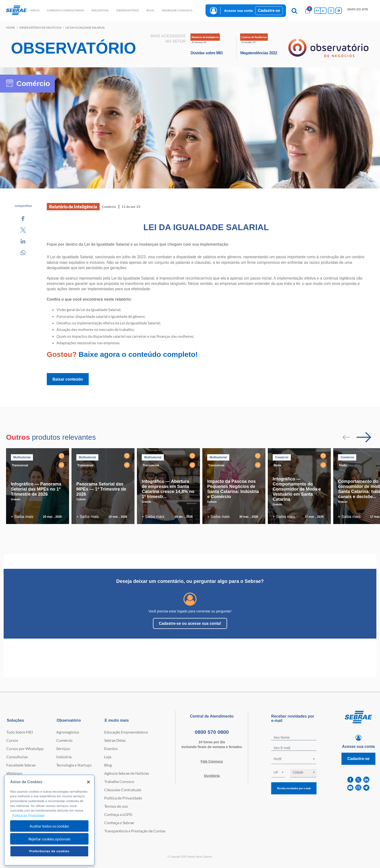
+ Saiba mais (22, 517)
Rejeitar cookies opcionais (49, 839)
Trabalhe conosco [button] (177, 10)
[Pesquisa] (294, 11)
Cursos (12, 740)
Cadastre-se (269, 11)
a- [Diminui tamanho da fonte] (323, 11)
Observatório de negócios (40, 27)
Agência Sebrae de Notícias (127, 773)
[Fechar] (88, 782)
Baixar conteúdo (68, 379)
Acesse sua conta (238, 11)
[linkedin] (366, 780)
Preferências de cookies (49, 851)
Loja (108, 757)
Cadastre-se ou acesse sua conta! (190, 623)
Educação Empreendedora (126, 732)
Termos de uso (116, 806)
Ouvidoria (212, 776)
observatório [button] (128, 10)
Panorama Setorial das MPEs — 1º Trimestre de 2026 (101, 489)
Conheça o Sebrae (119, 823)
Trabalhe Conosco (119, 781)
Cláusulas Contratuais (123, 790)
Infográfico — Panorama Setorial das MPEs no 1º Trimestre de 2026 (36, 489)
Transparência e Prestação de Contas (135, 831)
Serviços (63, 748)
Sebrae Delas (115, 740)
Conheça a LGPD (118, 814)
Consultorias (17, 757)
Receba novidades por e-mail (294, 788)
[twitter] (358, 780)
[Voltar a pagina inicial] (16, 11)
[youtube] (350, 788)
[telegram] (366, 788)
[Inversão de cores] (339, 11)
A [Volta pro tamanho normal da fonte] (331, 11)
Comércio (64, 740)
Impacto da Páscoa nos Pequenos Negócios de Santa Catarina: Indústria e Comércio (233, 489)
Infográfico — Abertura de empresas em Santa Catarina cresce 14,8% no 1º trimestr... (168, 489)
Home (11, 27)
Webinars (14, 773)
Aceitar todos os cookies (49, 826)
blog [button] (150, 10)
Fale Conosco (212, 761)
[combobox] (294, 760)
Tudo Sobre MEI (20, 732)
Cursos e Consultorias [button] (66, 10)
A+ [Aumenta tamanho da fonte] (317, 11)
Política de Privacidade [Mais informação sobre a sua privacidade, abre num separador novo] (28, 815)
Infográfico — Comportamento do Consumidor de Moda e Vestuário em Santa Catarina (297, 489)
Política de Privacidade (123, 798)
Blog (108, 765)
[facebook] (350, 780)
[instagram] (358, 788)
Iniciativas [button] (100, 10)
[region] (49, 820)
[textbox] (296, 759)
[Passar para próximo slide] (364, 437)
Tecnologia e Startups (74, 765)
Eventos (111, 748)
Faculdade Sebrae (21, 765)
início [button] (35, 10)
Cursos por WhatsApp (25, 748)
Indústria (64, 757)
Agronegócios (68, 732)
